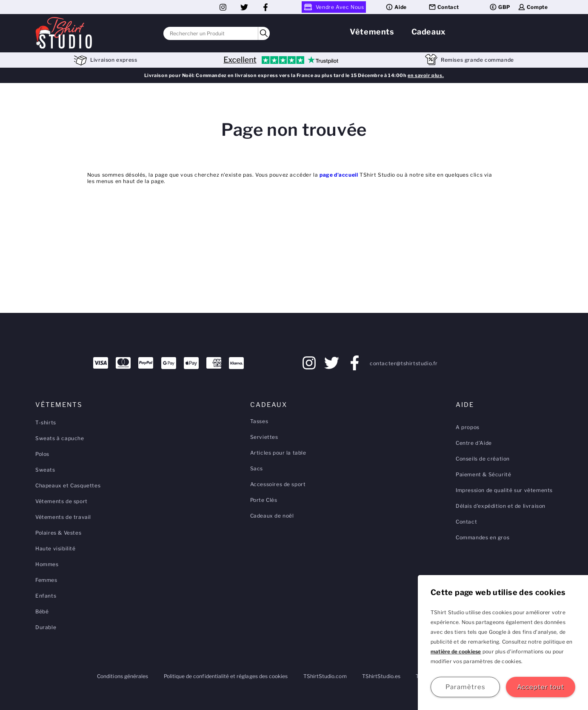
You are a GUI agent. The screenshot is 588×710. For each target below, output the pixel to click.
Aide (396, 7)
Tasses (259, 421)
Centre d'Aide (474, 443)
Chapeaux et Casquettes (68, 485)
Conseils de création (483, 459)
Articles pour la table (278, 453)
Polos (42, 454)
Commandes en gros (482, 537)
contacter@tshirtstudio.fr (404, 363)
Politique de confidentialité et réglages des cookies (226, 676)
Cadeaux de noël (272, 516)
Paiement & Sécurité (483, 474)
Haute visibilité (56, 548)
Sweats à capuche (60, 438)
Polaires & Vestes (58, 533)
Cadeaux (429, 32)
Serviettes (264, 437)
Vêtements (372, 32)
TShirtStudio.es (381, 676)
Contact (444, 7)
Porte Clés (264, 500)
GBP (500, 7)
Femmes (46, 580)
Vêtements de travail (63, 517)
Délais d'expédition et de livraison (501, 506)
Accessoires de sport (278, 484)
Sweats (45, 470)
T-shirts (46, 422)
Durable (46, 627)
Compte (533, 7)
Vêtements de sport (61, 501)
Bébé (42, 611)
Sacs (257, 468)
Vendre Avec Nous (334, 7)
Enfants (46, 596)
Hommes (47, 564)
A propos (468, 427)
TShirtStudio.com (325, 676)
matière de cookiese (456, 651)
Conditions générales (123, 676)
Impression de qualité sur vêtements (504, 490)
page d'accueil (339, 175)
